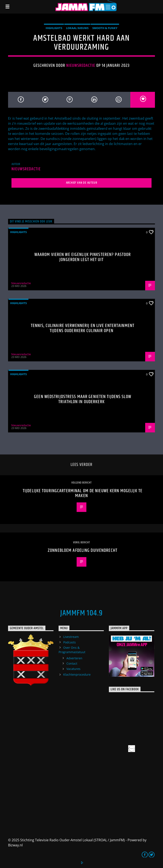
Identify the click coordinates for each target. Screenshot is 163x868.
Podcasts (70, 642)
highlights (54, 28)
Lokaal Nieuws (77, 28)
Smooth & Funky (105, 28)
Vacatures (73, 669)
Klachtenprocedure (77, 674)
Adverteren (74, 658)
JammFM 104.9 (81, 613)
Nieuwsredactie (81, 66)
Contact (72, 663)
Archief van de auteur (82, 183)
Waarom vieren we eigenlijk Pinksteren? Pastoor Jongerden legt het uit (83, 257)
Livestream (71, 637)
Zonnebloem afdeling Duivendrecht (83, 550)
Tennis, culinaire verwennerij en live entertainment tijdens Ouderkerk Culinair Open (83, 328)
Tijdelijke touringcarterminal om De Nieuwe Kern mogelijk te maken (83, 493)
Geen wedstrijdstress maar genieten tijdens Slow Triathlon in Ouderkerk (83, 399)
